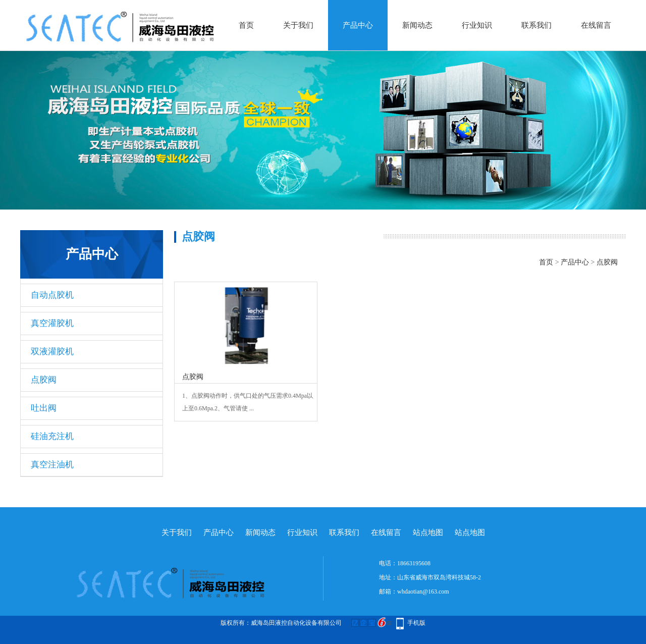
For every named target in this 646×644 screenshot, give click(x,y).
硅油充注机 (52, 436)
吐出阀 (44, 408)
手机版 (416, 623)
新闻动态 (417, 25)
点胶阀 (44, 380)
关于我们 (298, 25)
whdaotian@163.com (423, 592)
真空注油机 (52, 465)
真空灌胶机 (52, 323)
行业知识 (477, 25)
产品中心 (358, 25)
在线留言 (596, 25)
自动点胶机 (52, 295)
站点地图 (428, 532)
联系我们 (536, 25)
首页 (246, 25)
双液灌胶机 (52, 352)
